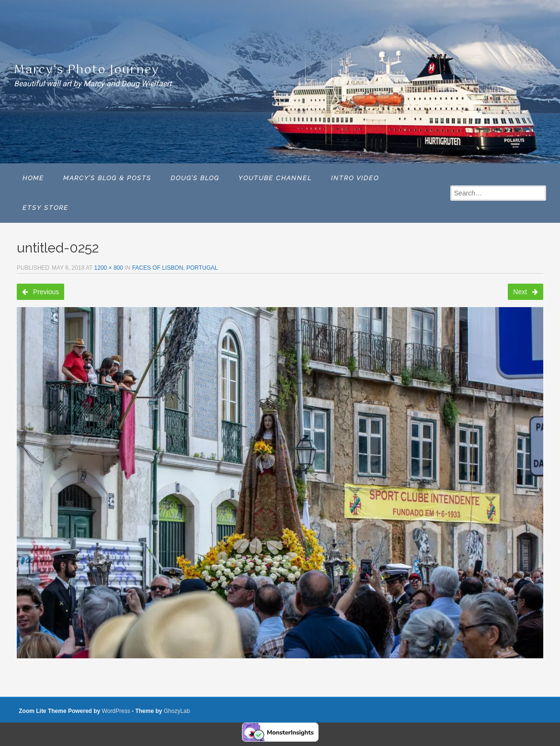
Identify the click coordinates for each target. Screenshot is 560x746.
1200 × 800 (109, 268)
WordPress (116, 711)
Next (526, 292)
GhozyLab (177, 711)
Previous (40, 292)
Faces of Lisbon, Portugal (175, 268)
